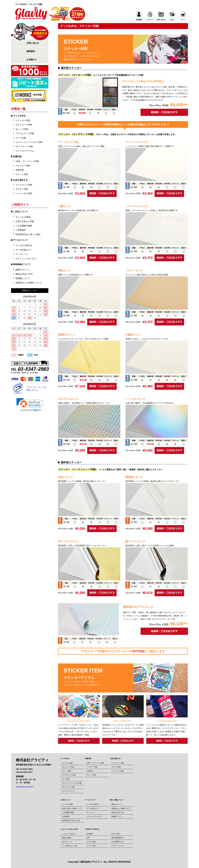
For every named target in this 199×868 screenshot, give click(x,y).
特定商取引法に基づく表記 (28, 234)
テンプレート (22, 254)
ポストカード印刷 (24, 125)
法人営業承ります (118, 842)
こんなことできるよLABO (69, 829)
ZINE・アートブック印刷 (27, 161)
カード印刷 (21, 138)
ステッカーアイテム (25, 151)
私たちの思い (116, 834)
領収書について (23, 278)
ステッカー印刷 (23, 120)
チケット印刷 (22, 174)
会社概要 (90, 834)
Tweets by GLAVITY (25, 787)
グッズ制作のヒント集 (69, 846)
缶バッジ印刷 (22, 129)
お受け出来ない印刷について (72, 808)
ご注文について (65, 800)
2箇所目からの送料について (29, 283)
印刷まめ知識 (66, 838)
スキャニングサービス (26, 259)
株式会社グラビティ (92, 862)
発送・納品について (117, 800)
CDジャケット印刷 (24, 146)
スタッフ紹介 (91, 846)
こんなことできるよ (69, 834)
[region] (88, 92)
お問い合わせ (33, 43)
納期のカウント (23, 270)
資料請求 (31, 51)
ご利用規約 (21, 230)
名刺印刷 (20, 170)
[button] (110, 83)
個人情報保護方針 (118, 838)
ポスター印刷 (22, 189)
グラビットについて (118, 846)
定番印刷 (17, 156)
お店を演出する (20, 180)
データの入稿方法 (24, 245)
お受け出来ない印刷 (25, 221)
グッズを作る (19, 116)
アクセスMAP (91, 842)
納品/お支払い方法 (24, 274)
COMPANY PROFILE (92, 829)
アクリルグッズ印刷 (25, 133)
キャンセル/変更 (23, 217)
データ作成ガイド (24, 250)
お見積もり (32, 60)
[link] (30, 405)
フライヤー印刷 (23, 166)
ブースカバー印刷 (24, 185)
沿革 (88, 838)
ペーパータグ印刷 (24, 193)
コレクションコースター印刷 (29, 142)
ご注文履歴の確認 (24, 226)
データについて (90, 800)
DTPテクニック (67, 842)
